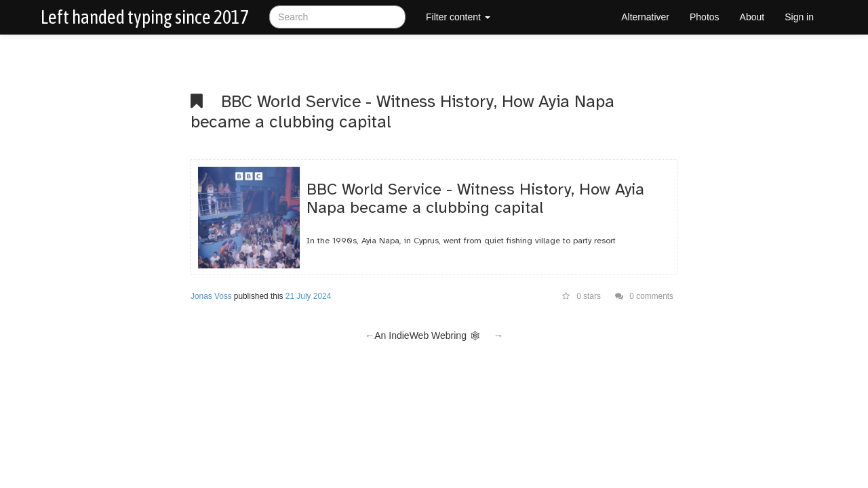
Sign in (799, 17)
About (752, 17)
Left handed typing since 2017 (145, 17)
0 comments (644, 296)
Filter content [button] (458, 17)
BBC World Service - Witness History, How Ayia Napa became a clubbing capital (402, 111)
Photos (705, 17)
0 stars (581, 296)
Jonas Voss (211, 296)
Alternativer (645, 17)
